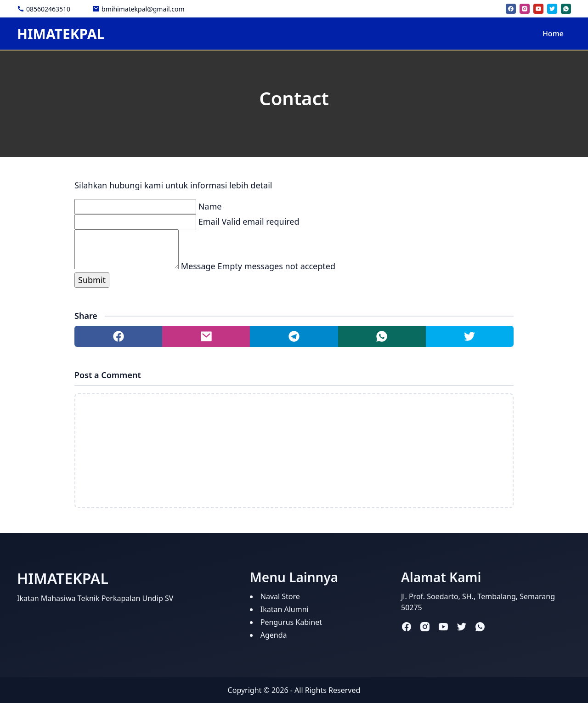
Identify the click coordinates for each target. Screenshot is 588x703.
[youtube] (538, 9)
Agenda (274, 635)
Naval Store (280, 596)
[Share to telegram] (294, 336)
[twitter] (552, 9)
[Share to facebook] (118, 336)
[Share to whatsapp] (382, 336)
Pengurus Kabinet (291, 622)
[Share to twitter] (470, 336)
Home (553, 34)
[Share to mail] (206, 336)
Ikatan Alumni (285, 609)
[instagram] (525, 9)
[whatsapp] (566, 9)
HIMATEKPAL (61, 34)
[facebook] (511, 9)
